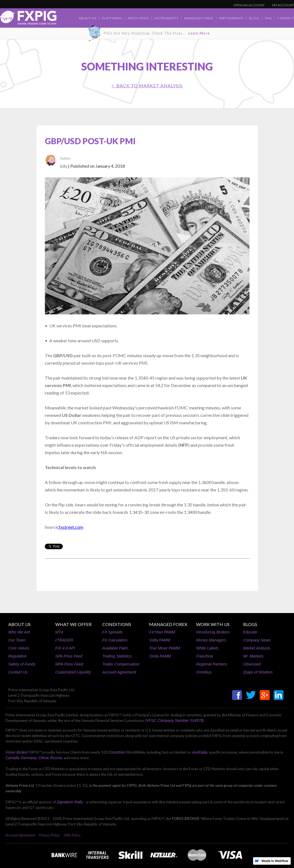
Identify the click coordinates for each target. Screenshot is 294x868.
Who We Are (19, 632)
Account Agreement (119, 672)
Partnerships (231, 18)
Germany (29, 758)
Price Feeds (138, 18)
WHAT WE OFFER (73, 624)
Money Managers (211, 640)
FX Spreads (113, 632)
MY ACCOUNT (283, 5)
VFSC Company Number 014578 (174, 720)
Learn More (199, 33)
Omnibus (204, 672)
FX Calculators (115, 640)
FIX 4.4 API (65, 648)
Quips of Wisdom (258, 672)
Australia (200, 752)
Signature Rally (70, 802)
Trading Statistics (117, 656)
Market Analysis (257, 648)
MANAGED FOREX (168, 624)
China (44, 758)
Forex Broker (17, 752)
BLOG (254, 18)
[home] (28, 19)
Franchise (205, 656)
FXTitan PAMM (162, 632)
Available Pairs (115, 648)
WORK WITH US (213, 624)
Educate (250, 632)
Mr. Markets (253, 656)
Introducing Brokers (213, 632)
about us (88, 18)
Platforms (112, 18)
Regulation (18, 656)
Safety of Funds (22, 664)
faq (268, 18)
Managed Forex (199, 18)
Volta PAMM (160, 640)
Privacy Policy (49, 835)
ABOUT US (19, 624)
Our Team (17, 640)
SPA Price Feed (69, 656)
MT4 (59, 632)
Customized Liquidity (73, 672)
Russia (56, 758)
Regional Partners (212, 664)
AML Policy (72, 835)
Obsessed (252, 664)
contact (286, 18)
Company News (257, 640)
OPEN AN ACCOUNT (249, 5)
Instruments (166, 18)
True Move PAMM (164, 648)
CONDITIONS (117, 624)
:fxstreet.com (71, 527)
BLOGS (250, 624)
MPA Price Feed (69, 664)
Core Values (19, 648)
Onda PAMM (160, 656)
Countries (117, 752)
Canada (12, 758)
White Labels (207, 648)
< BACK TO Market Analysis (147, 86)
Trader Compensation (121, 664)
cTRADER (64, 640)
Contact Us (18, 672)
